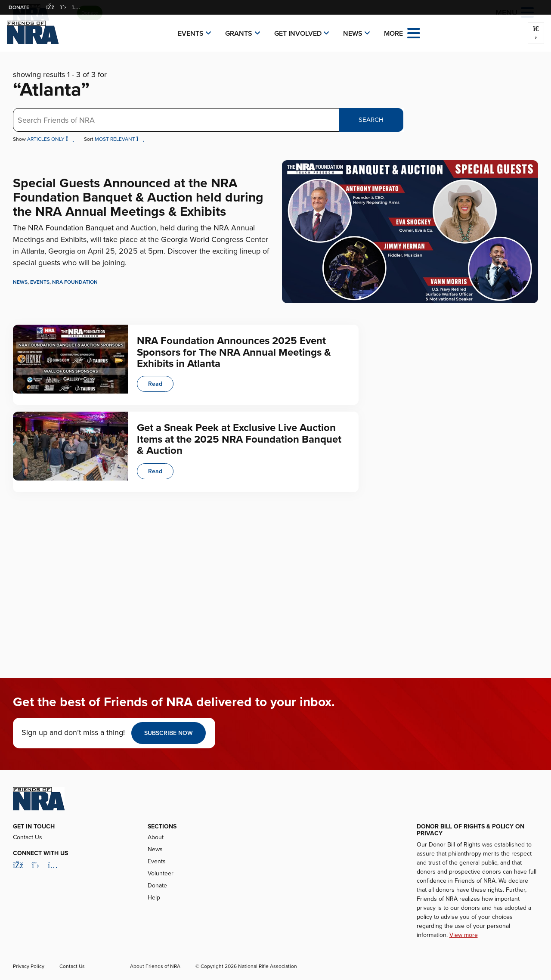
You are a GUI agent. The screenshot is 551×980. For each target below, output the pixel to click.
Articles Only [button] (51, 139)
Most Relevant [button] (120, 139)
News (353, 34)
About (156, 837)
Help (154, 898)
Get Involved (298, 34)
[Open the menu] (414, 33)
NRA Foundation (75, 282)
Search (371, 120)
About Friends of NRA (155, 966)
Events (191, 34)
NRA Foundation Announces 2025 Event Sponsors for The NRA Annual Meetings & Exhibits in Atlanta (234, 352)
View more (464, 935)
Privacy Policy (29, 966)
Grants (239, 34)
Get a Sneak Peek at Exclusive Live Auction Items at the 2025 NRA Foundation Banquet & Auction (239, 439)
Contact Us (28, 837)
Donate (19, 7)
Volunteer (161, 873)
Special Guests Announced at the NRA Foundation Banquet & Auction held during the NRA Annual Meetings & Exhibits (138, 197)
